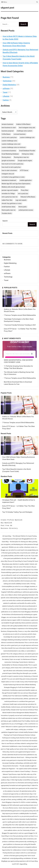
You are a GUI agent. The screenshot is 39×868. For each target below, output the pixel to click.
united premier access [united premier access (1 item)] (26, 210)
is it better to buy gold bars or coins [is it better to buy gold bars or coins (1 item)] (13, 177)
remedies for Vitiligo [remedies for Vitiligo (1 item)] (8, 194)
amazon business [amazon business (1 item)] (7, 124)
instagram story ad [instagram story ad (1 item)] (8, 174)
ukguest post (7, 8)
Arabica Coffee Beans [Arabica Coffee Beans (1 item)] (23, 124)
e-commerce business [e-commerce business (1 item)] (9, 151)
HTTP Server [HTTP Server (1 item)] (24, 170)
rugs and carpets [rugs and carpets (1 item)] (21, 200)
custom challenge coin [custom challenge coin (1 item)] (27, 137)
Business (6, 77)
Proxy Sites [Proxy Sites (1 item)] (25, 190)
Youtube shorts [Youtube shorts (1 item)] (7, 213)
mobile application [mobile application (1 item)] (26, 180)
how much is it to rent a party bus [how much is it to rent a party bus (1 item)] (13, 164)
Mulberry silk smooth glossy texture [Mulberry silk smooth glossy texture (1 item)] (13, 187)
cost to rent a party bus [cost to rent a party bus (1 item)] (9, 137)
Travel (5, 92)
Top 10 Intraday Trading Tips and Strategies (17, 512)
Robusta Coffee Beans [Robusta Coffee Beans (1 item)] (28, 197)
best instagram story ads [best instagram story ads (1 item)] (27, 128)
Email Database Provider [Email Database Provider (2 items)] (27, 151)
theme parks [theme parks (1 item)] (23, 207)
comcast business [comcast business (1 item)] (20, 134)
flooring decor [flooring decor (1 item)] (6, 157)
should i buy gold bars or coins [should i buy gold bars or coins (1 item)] (12, 203)
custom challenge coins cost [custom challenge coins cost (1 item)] (11, 144)
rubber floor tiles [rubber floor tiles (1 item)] (7, 200)
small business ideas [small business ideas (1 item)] (9, 207)
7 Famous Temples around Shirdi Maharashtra (20, 315)
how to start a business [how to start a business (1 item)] (9, 170)
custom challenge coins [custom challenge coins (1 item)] (9, 141)
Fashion (6, 100)
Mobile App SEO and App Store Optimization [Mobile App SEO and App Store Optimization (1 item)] (16, 184)
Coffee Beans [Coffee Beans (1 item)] (6, 134)
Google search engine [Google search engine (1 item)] (25, 161)
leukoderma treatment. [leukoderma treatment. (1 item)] (9, 180)
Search (5, 221)
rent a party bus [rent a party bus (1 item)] (23, 194)
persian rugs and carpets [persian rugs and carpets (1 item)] (10, 190)
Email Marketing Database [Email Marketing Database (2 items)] (10, 154)
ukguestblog (23, 864)
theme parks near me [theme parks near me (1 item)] (9, 210)
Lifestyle (6, 96)
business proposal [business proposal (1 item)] (8, 131)
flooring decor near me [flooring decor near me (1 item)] (21, 157)
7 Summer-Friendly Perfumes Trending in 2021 (20, 325)
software (6, 88)
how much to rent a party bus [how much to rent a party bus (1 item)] (11, 167)
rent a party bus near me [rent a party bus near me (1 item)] (10, 197)
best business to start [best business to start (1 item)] (9, 128)
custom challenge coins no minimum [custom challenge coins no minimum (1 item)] (14, 147)
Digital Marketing (9, 85)
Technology (7, 81)
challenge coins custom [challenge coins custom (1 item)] (25, 131)
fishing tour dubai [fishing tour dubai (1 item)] (28, 154)
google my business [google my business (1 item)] (8, 161)
